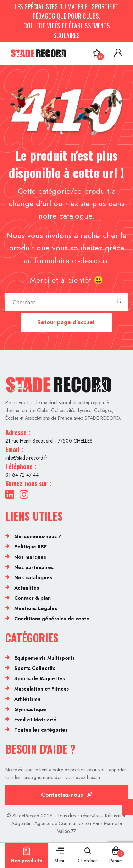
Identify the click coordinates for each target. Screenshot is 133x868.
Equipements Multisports (45, 658)
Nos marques (30, 557)
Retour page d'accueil (66, 322)
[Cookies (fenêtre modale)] (128, 807)
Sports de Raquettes (40, 678)
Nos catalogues (33, 577)
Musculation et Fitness (41, 689)
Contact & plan (32, 598)
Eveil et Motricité (35, 720)
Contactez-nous (67, 795)
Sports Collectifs (35, 668)
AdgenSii (21, 823)
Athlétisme (27, 699)
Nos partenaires (34, 567)
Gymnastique (30, 709)
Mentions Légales (36, 608)
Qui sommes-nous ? (38, 536)
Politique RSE (31, 547)
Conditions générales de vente (52, 619)
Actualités (27, 588)
